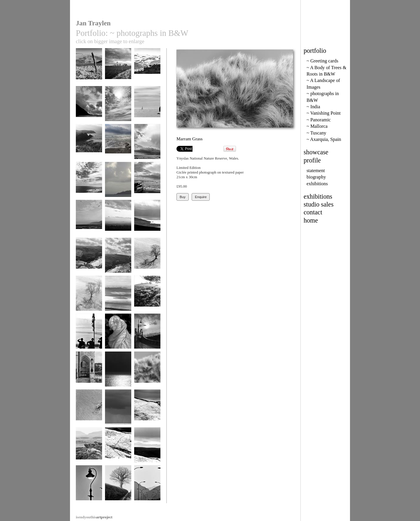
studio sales (319, 204)
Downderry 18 (118, 410)
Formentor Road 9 (147, 486)
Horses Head (147, 106)
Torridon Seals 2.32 (89, 450)
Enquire (201, 197)
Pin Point (118, 182)
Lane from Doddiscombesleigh (119, 488)
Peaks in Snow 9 (118, 448)
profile (312, 160)
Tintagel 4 (118, 258)
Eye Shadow (89, 410)
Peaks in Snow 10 (147, 410)
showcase (316, 152)
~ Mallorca (317, 126)
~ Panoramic (319, 120)
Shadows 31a (147, 258)
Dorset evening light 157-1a (147, 298)
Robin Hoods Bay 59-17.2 (89, 222)
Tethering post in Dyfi (89, 70)
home (311, 220)
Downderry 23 (118, 144)
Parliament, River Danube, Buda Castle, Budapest (89, 376)
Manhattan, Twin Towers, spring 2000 (118, 73)
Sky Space (89, 182)
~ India (313, 107)
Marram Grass (147, 372)
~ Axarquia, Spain (324, 139)
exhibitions (317, 184)
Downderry (147, 182)
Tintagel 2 (89, 258)
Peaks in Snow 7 (147, 448)
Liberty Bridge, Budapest (147, 336)
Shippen (89, 144)
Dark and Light (118, 372)
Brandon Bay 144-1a (147, 222)
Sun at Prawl (118, 106)
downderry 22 (147, 144)
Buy (183, 197)
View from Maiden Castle (118, 298)
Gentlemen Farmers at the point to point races (89, 338)
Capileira (147, 68)
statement (316, 171)
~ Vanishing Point (324, 113)
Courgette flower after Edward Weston (118, 338)
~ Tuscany (316, 133)
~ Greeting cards (322, 61)
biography (316, 177)
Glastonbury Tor (118, 220)
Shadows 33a (89, 296)
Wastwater (89, 106)
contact (313, 212)
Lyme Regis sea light (89, 488)
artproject (94, 517)
